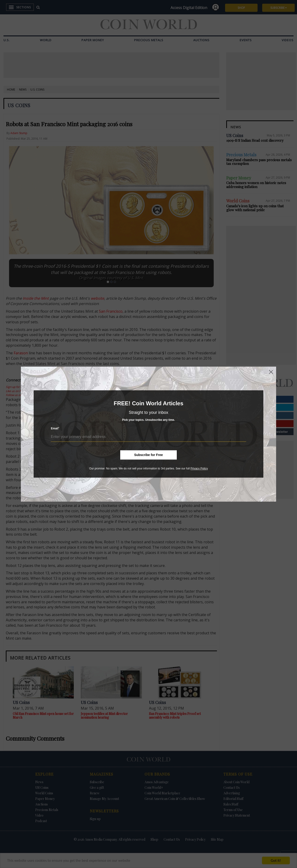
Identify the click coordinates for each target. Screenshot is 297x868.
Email (55, 429)
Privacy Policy (199, 469)
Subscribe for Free (148, 455)
